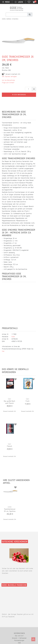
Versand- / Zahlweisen (19, 638)
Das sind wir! (19, 636)
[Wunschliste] (29, 2)
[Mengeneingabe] (28, 89)
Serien (9, 19)
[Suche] (30, 15)
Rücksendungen (19, 640)
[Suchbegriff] (16, 15)
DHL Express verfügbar (9, 76)
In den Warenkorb (19, 95)
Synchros (15, 19)
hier (3, 351)
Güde (13, 337)
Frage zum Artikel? (8, 83)
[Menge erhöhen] (34, 89)
